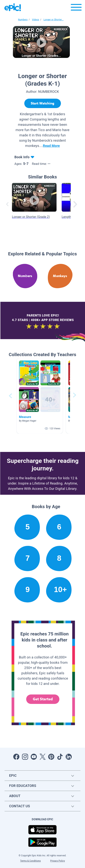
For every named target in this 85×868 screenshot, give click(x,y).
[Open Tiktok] (60, 757)
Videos (35, 20)
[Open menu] (76, 8)
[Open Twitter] (42, 757)
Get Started (43, 699)
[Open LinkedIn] (69, 757)
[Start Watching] (43, 103)
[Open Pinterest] (51, 757)
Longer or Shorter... (54, 20)
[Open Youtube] (34, 757)
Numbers (23, 20)
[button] (40, 396)
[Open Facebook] (16, 757)
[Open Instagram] (25, 757)
